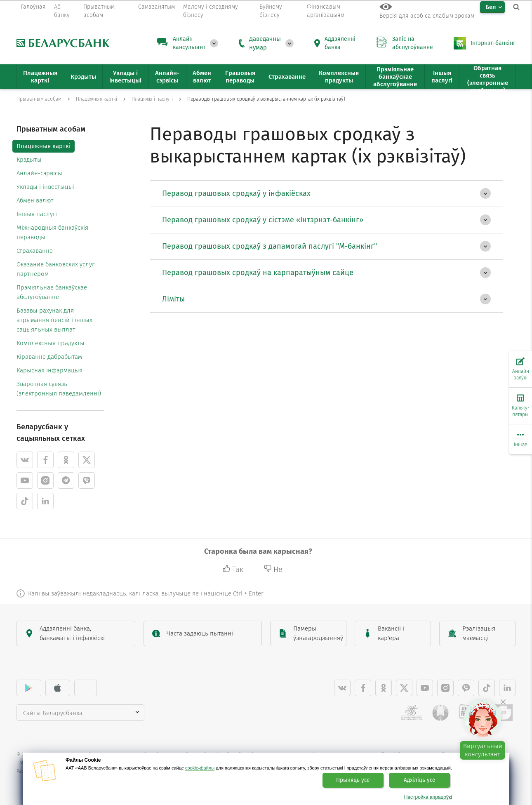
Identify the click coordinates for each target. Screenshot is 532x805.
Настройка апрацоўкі (428, 797)
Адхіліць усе (419, 780)
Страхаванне (35, 251)
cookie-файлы (200, 768)
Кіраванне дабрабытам (49, 357)
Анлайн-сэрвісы (39, 173)
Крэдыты (29, 160)
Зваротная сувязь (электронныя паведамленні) (59, 389)
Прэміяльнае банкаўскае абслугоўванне (52, 292)
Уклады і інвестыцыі (46, 187)
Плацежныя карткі (44, 146)
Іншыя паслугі (37, 214)
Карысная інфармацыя (49, 370)
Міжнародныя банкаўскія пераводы (52, 232)
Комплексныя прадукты (51, 343)
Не (273, 570)
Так (234, 570)
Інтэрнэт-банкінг (493, 43)
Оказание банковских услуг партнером (55, 269)
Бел (491, 7)
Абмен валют (35, 200)
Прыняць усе (353, 780)
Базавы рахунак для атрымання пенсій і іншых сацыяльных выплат (54, 320)
